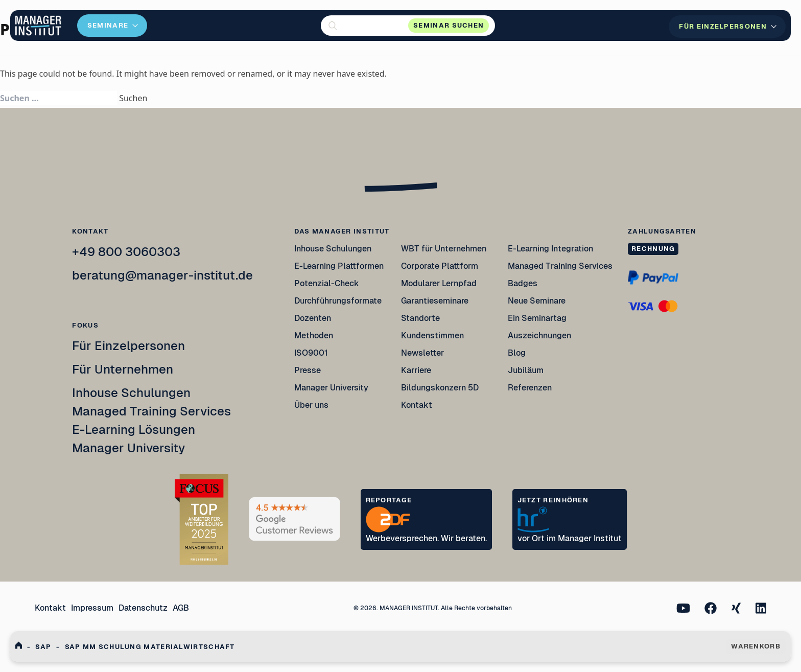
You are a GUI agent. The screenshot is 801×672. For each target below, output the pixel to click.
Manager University (128, 448)
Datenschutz (143, 608)
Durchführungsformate (338, 301)
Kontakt (417, 405)
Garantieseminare (435, 301)
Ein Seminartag (537, 318)
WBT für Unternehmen (444, 249)
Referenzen (530, 388)
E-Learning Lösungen (134, 430)
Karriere (416, 370)
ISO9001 (311, 353)
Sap (43, 647)
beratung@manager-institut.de (162, 275)
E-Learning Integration (550, 249)
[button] (408, 26)
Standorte (420, 318)
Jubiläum (526, 370)
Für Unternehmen (123, 369)
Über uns (311, 405)
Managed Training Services (151, 411)
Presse (308, 370)
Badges (523, 283)
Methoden (314, 335)
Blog (517, 353)
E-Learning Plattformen (339, 266)
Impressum (92, 608)
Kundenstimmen (432, 335)
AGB (181, 608)
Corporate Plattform (440, 266)
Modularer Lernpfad (439, 283)
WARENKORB (756, 646)
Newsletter (422, 353)
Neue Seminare (537, 301)
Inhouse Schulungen (131, 393)
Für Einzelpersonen (128, 346)
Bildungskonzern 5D (440, 388)
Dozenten (313, 318)
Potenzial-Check (327, 283)
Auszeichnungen (539, 335)
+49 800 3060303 (126, 252)
